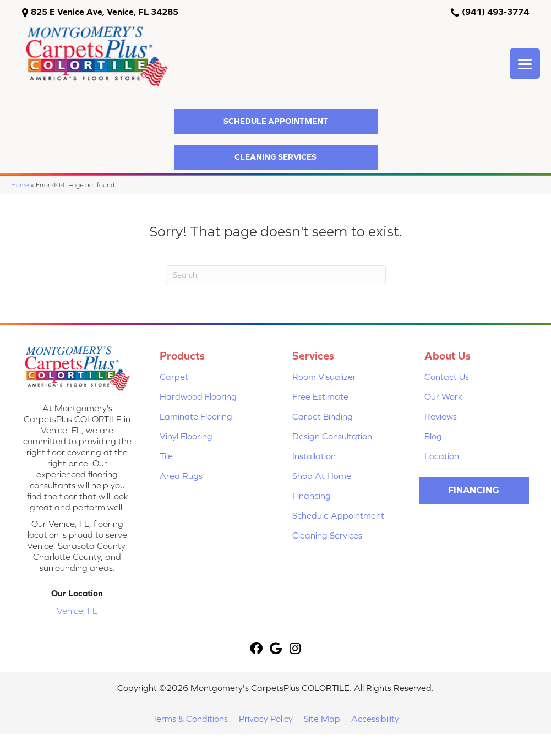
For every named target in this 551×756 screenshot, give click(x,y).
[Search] (276, 275)
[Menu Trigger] (525, 64)
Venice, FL (77, 611)
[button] (276, 121)
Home (20, 185)
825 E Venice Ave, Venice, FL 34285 (105, 12)
